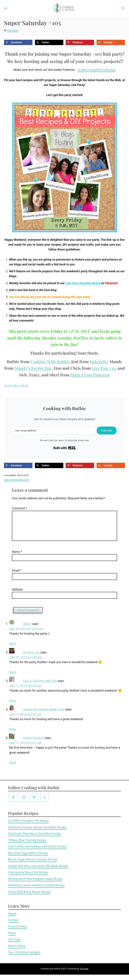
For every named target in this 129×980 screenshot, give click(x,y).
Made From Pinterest (90, 375)
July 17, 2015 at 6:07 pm (26, 720)
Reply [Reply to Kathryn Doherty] (13, 768)
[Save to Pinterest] (80, 42)
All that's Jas (31, 658)
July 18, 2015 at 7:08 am (25, 663)
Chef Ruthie (13, 30)
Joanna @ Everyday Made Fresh (44, 715)
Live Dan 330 (104, 368)
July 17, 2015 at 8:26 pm (26, 691)
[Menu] (6, 8)
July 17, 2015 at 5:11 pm (26, 748)
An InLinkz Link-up (16, 386)
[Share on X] (49, 42)
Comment (16, 508)
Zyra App (84, 974)
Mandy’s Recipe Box (33, 368)
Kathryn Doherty (34, 743)
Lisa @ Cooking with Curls (40, 686)
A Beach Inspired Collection (96, 70)
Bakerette (98, 361)
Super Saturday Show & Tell (16, 480)
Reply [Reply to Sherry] (13, 649)
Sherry (27, 629)
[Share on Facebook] (18, 42)
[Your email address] (54, 430)
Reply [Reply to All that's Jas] (13, 677)
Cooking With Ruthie (50, 361)
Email (13, 576)
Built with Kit (65, 448)
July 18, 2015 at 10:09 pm (26, 634)
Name (13, 557)
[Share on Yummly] (111, 42)
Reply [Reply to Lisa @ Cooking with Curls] (13, 706)
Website (14, 595)
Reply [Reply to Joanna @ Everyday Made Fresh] (13, 734)
